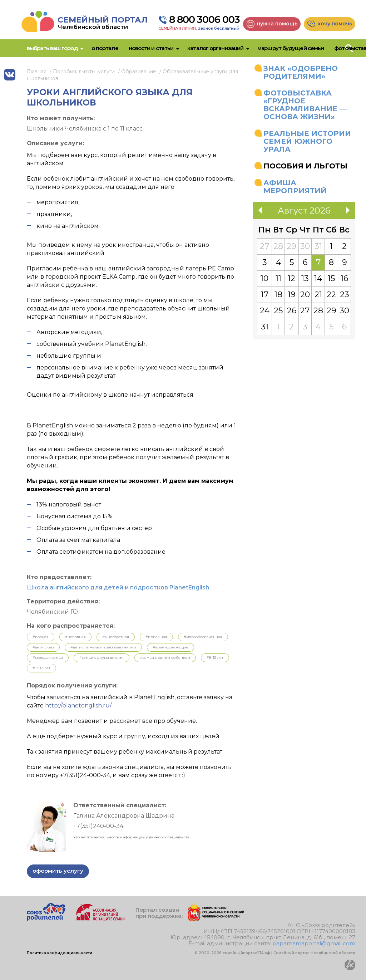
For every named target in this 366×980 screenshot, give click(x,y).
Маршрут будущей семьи (291, 48)
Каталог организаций (215, 48)
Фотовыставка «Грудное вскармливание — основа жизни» (305, 105)
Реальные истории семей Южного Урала (307, 141)
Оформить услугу (58, 871)
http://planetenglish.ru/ (78, 705)
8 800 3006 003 (204, 20)
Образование (139, 72)
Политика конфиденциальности (60, 953)
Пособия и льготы (305, 166)
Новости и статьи (151, 48)
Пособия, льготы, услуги (84, 72)
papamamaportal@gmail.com (314, 943)
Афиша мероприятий (295, 187)
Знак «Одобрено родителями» (301, 72)
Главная (37, 72)
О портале (105, 48)
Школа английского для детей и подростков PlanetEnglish (118, 587)
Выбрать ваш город (52, 48)
